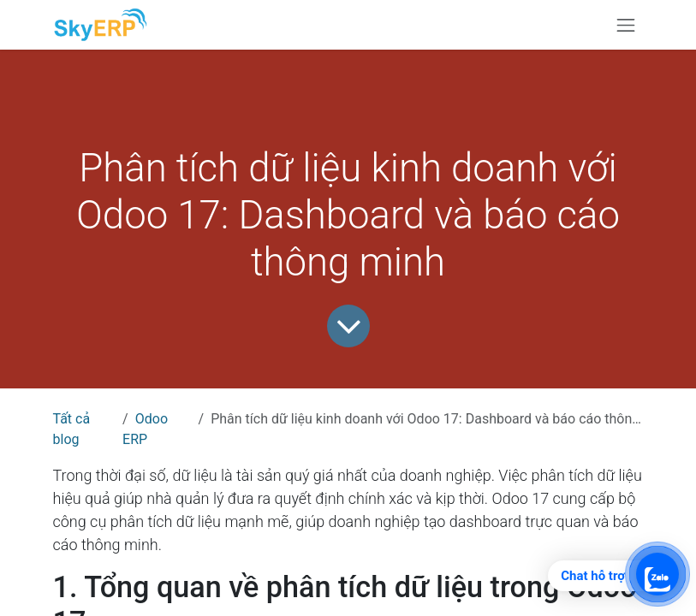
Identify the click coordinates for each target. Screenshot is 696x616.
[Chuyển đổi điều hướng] (626, 25)
